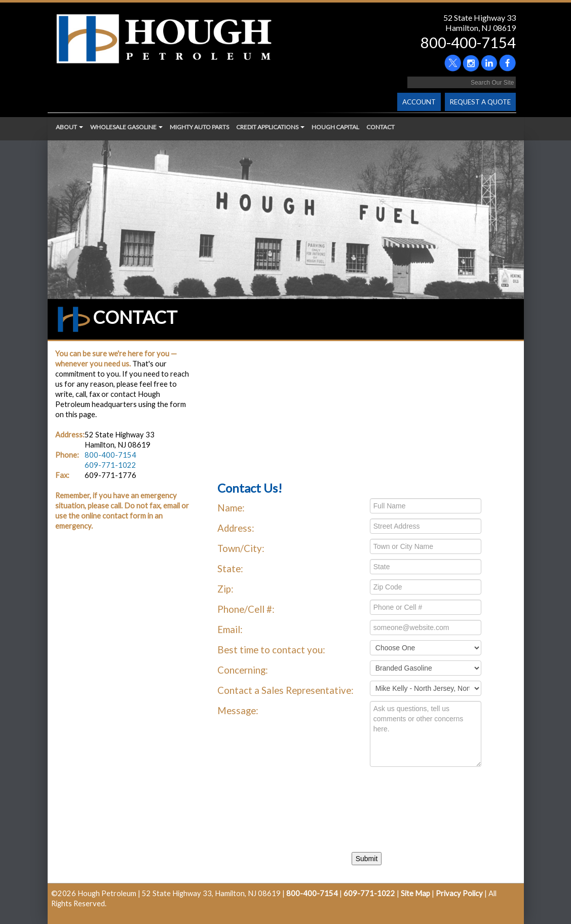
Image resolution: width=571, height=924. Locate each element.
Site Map (415, 893)
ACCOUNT (419, 102)
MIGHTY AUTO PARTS (199, 127)
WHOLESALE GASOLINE (126, 127)
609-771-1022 (110, 465)
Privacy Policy (459, 893)
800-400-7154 (468, 42)
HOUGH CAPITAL (335, 127)
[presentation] (300, 802)
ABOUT (69, 127)
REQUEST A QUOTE (480, 102)
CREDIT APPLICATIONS (270, 127)
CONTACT (380, 127)
